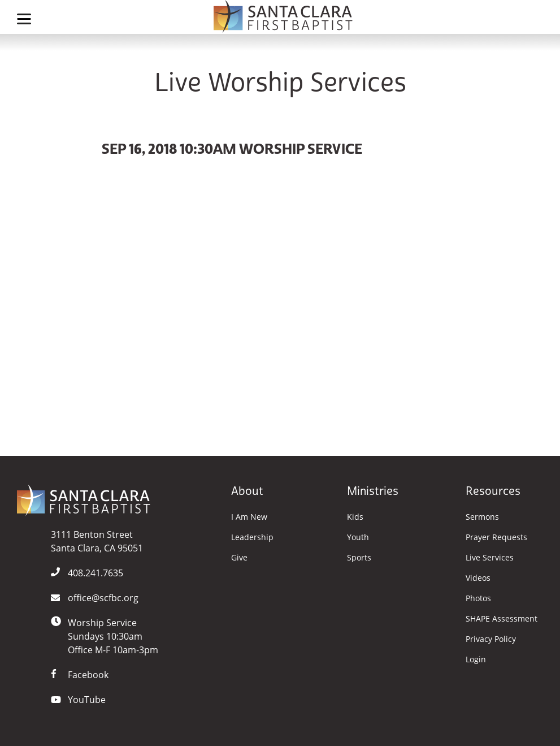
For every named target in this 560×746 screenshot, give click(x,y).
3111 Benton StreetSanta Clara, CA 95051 (97, 541)
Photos (478, 598)
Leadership (252, 537)
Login (476, 659)
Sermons (482, 517)
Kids (355, 517)
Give (239, 558)
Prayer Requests (496, 537)
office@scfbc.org (103, 598)
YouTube (87, 700)
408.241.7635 (95, 573)
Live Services (490, 558)
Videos (478, 578)
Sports (359, 558)
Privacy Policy (491, 639)
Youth (358, 537)
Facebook (88, 675)
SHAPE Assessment (502, 619)
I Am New (249, 517)
